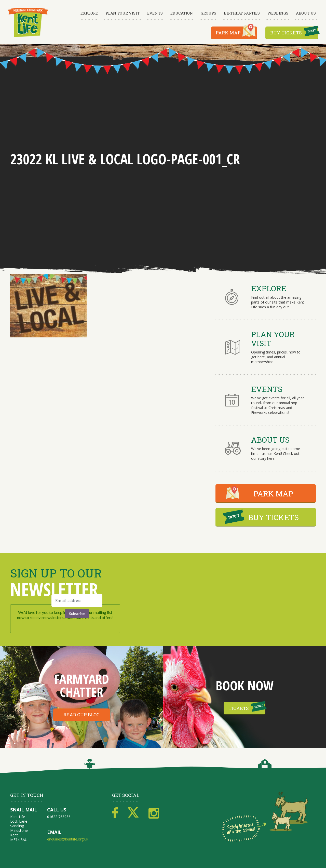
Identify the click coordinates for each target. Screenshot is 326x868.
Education (182, 13)
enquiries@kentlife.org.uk (68, 839)
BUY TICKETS (273, 517)
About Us (306, 13)
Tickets (239, 708)
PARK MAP (273, 494)
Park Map (228, 33)
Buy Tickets (286, 33)
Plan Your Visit (123, 13)
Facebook (115, 813)
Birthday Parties (242, 13)
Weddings (278, 13)
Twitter (133, 813)
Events (155, 13)
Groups (208, 13)
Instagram (154, 813)
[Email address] (77, 601)
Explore (89, 13)
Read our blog (81, 715)
